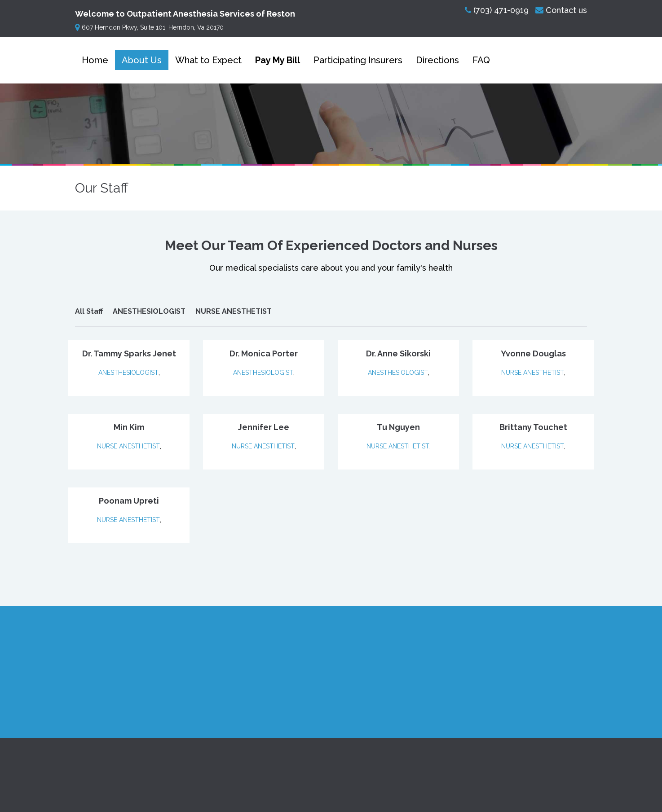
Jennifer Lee (264, 427)
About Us (142, 60)
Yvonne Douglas (533, 353)
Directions (437, 60)
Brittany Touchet (533, 427)
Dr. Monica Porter (264, 353)
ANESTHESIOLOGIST (149, 311)
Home (95, 60)
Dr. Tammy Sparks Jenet (129, 353)
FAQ (481, 60)
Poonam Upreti (129, 501)
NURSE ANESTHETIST (234, 311)
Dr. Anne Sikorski (398, 353)
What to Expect (208, 60)
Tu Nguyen (398, 427)
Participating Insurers (358, 60)
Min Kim (129, 427)
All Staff (89, 311)
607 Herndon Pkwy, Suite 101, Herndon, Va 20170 (149, 27)
